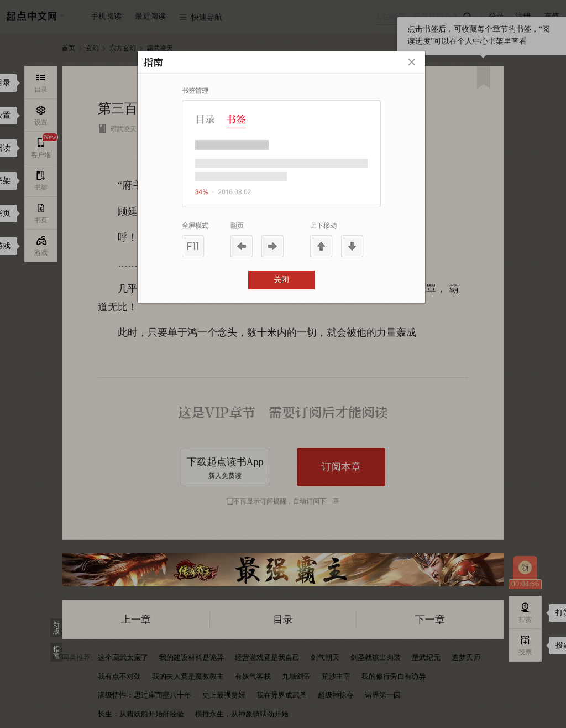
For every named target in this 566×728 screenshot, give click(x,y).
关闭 (281, 280)
